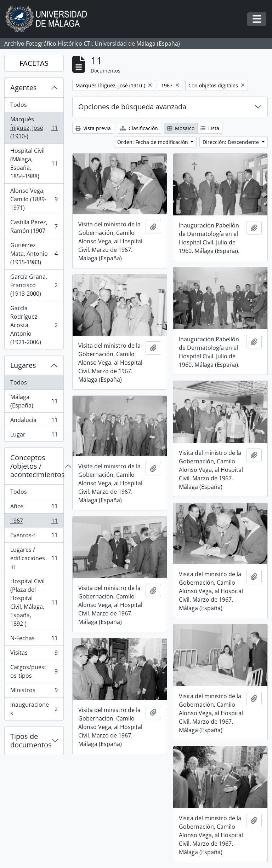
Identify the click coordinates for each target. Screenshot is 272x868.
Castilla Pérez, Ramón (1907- (34, 226)
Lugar (34, 436)
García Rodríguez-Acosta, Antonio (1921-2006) (34, 325)
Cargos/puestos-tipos (34, 671)
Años (34, 508)
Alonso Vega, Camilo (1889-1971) (34, 199)
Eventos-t (34, 537)
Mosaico (181, 128)
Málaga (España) (34, 401)
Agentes (24, 88)
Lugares (23, 365)
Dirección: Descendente (231, 142)
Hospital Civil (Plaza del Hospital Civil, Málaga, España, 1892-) (34, 602)
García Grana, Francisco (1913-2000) (34, 285)
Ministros (34, 692)
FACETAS (34, 63)
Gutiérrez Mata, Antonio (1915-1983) (34, 254)
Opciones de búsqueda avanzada (132, 107)
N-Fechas (34, 640)
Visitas (34, 654)
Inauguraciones (34, 709)
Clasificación (139, 128)
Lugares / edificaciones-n (34, 558)
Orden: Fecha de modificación (153, 142)
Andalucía (34, 421)
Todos (19, 105)
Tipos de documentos (31, 740)
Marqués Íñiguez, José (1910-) (34, 128)
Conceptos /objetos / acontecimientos (37, 466)
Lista (210, 128)
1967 (34, 522)
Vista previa (93, 128)
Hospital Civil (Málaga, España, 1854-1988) (34, 163)
